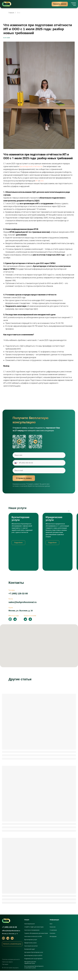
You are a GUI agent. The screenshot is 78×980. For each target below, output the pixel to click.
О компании (53, 939)
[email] (39, 480)
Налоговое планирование (32, 939)
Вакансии (53, 936)
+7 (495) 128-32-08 (18, 603)
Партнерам (5, 974)
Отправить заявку (24, 487)
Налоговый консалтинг (31, 955)
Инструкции (53, 946)
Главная (11, 13)
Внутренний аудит (30, 958)
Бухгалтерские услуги (31, 949)
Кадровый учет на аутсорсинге (33, 968)
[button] (12, 953)
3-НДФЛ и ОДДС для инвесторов (34, 936)
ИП (8, 180)
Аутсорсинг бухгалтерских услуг (34, 962)
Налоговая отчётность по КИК (33, 946)
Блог (19, 13)
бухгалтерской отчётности (41, 163)
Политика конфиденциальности (11, 969)
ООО (13, 180)
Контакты (53, 943)
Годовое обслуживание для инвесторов (36, 943)
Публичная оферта (7, 971)
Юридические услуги (30, 952)
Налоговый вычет (30, 933)
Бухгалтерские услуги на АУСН (33, 965)
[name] (39, 464)
